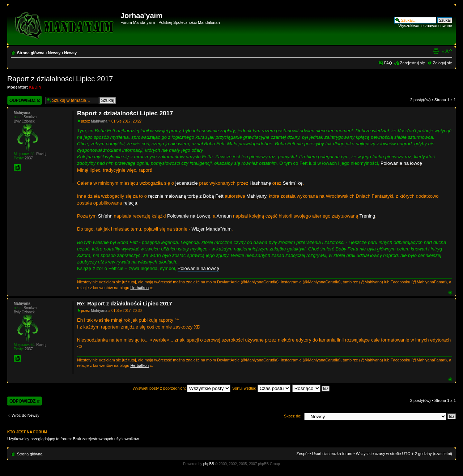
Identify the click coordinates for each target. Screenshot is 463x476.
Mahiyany (256, 196)
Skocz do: (293, 416)
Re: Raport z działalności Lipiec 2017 (125, 303)
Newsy (54, 53)
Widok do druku (436, 51)
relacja (130, 203)
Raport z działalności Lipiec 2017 (60, 79)
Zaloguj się (443, 63)
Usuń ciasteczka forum (332, 454)
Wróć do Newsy (26, 415)
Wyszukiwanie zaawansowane (425, 26)
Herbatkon (139, 288)
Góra (450, 293)
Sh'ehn (105, 216)
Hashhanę (260, 183)
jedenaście (187, 183)
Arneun (224, 216)
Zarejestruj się (413, 63)
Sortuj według (261, 388)
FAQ (388, 63)
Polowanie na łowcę (401, 163)
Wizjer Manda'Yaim (211, 229)
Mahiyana (99, 121)
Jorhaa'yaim (141, 16)
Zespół (303, 454)
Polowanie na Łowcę (189, 216)
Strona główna (31, 53)
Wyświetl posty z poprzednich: (182, 388)
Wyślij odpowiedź (25, 100)
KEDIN (35, 87)
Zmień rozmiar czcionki (447, 51)
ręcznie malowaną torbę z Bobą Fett (186, 196)
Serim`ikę (293, 183)
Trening (368, 216)
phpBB (209, 464)
